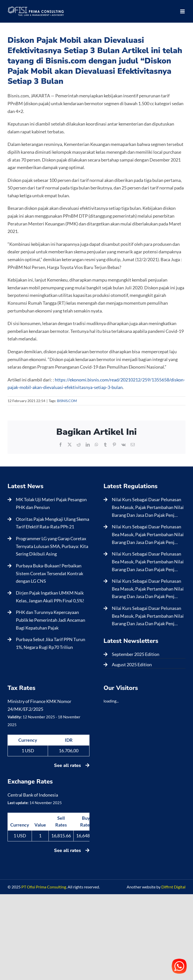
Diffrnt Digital (173, 887)
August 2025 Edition (132, 664)
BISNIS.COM (67, 401)
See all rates (72, 765)
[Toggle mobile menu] (183, 11)
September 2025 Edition (136, 654)
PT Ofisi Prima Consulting (44, 887)
